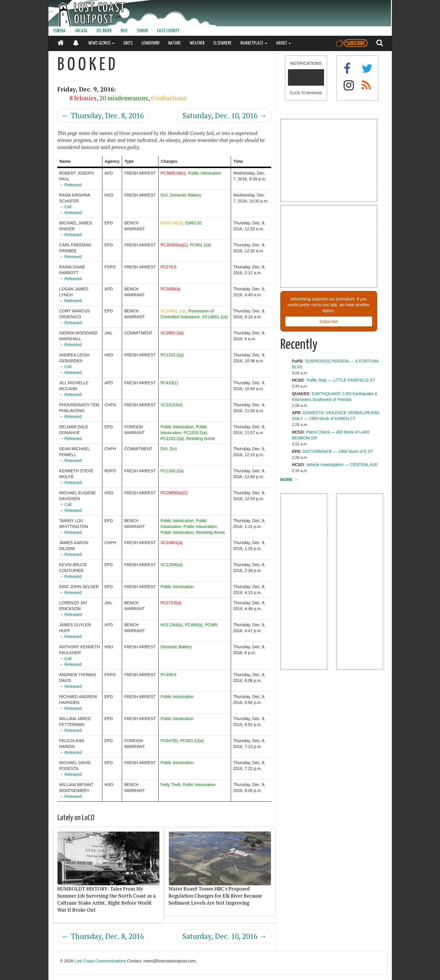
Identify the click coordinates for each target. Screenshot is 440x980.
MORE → (289, 480)
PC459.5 (168, 675)
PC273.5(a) (171, 603)
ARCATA (81, 31)
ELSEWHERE (222, 43)
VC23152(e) (172, 405)
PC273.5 (168, 267)
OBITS (128, 43)
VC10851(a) (172, 543)
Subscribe (328, 321)
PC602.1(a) (200, 245)
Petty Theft (170, 785)
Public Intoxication (205, 173)
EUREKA (60, 31)
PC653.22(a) (192, 741)
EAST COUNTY (168, 31)
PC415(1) (169, 383)
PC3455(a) (171, 289)
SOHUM (142, 31)
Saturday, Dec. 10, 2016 (224, 115)
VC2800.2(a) (172, 333)
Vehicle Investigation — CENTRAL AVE (342, 465)
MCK (124, 31)
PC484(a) (194, 625)
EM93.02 (193, 223)
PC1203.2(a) (172, 355)
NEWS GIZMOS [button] (101, 43)
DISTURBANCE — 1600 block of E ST (338, 451)
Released (73, 185)
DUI (164, 195)
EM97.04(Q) (172, 223)
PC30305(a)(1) (174, 245)
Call (68, 207)
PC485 (211, 625)
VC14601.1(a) (173, 311)
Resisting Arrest (200, 439)
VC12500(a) (172, 565)
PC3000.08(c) (173, 173)
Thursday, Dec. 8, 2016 (103, 115)
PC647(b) (169, 741)
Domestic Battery (186, 195)
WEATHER (197, 43)
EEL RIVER (104, 31)
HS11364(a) (172, 625)
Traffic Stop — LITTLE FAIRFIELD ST (340, 380)
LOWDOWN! (150, 43)
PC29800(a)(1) (174, 493)
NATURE (175, 43)
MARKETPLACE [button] (254, 43)
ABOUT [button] (283, 43)
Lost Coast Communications (100, 961)
